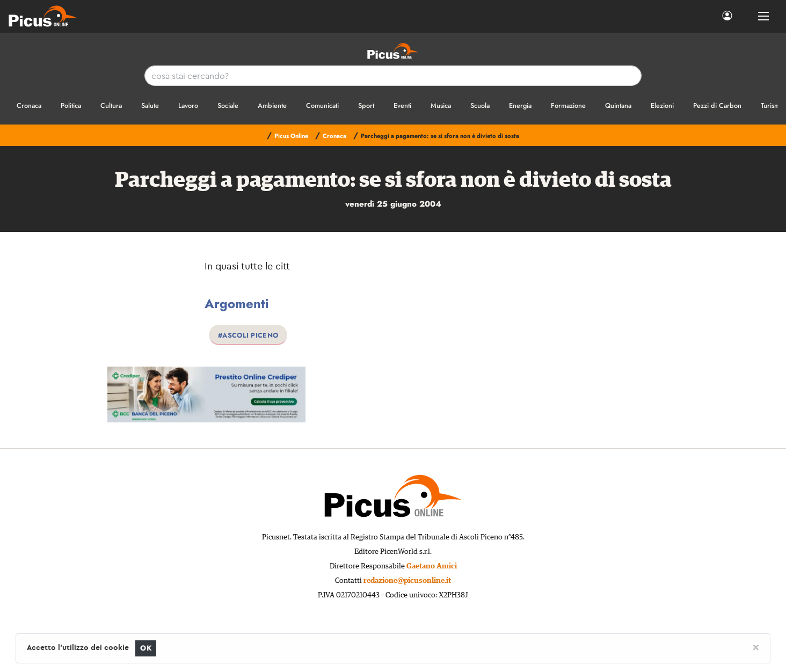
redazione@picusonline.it (407, 581)
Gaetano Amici (432, 566)
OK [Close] (146, 648)
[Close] (756, 647)
